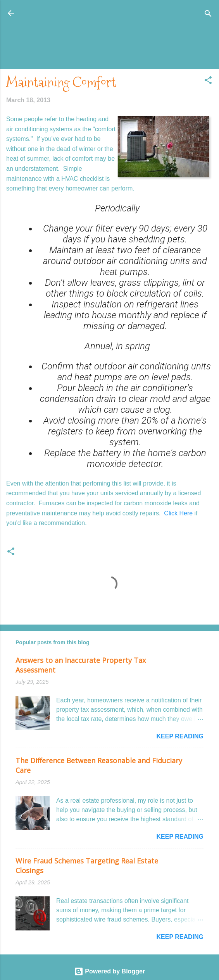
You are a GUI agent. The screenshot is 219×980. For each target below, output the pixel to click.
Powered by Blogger (109, 971)
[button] (208, 81)
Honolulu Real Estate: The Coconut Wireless (109, 13)
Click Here (179, 513)
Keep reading (180, 736)
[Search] (208, 14)
